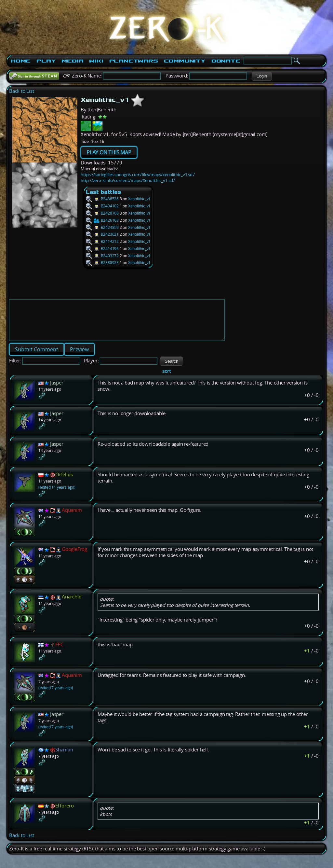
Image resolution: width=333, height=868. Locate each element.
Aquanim (72, 518)
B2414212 (102, 241)
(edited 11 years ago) (57, 495)
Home (21, 61)
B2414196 (102, 249)
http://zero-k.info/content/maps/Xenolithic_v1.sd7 (128, 180)
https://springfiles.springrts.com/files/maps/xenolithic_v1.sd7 (138, 175)
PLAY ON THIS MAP (109, 152)
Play (46, 61)
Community (185, 61)
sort (166, 379)
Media (72, 61)
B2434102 (102, 206)
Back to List (22, 91)
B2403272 (102, 256)
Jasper (57, 391)
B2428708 (102, 213)
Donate (226, 61)
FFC (59, 652)
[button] (262, 76)
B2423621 (102, 234)
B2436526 (102, 199)
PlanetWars (134, 61)
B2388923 (102, 263)
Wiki (96, 61)
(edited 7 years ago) (56, 696)
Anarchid (72, 604)
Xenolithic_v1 (139, 199)
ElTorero (64, 813)
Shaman (64, 757)
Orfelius (64, 482)
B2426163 (102, 220)
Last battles (104, 192)
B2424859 (102, 227)
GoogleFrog (74, 557)
